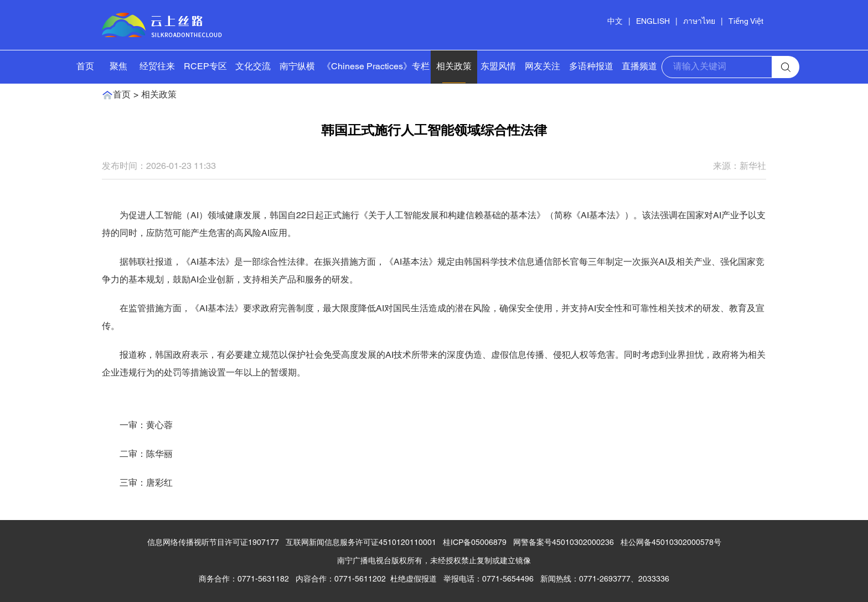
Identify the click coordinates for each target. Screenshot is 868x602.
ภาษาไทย (699, 22)
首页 (85, 67)
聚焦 (118, 67)
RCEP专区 (205, 67)
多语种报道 (591, 67)
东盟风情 (498, 67)
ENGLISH (653, 22)
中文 (615, 22)
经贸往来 (157, 67)
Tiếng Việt (746, 22)
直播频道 (639, 67)
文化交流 (253, 67)
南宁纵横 (297, 67)
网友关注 (542, 67)
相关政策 (454, 67)
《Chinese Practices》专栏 (376, 67)
